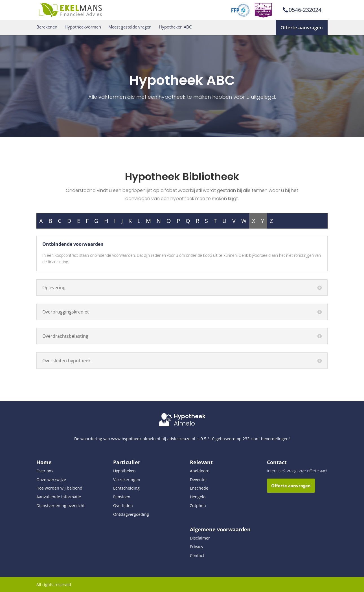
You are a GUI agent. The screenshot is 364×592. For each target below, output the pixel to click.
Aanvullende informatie (59, 497)
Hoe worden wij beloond (59, 488)
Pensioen (122, 497)
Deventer (199, 480)
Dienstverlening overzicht (61, 506)
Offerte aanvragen (302, 28)
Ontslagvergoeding (131, 514)
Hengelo (198, 497)
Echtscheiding (126, 488)
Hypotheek (190, 416)
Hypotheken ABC (175, 27)
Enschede (199, 488)
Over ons (45, 471)
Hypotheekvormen (83, 27)
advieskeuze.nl (181, 439)
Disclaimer (200, 538)
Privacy (197, 547)
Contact (197, 555)
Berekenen (47, 27)
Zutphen (198, 506)
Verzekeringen (127, 480)
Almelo (184, 423)
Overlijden (123, 506)
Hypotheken (124, 471)
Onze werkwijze (51, 480)
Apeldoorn (200, 471)
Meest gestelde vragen (130, 27)
